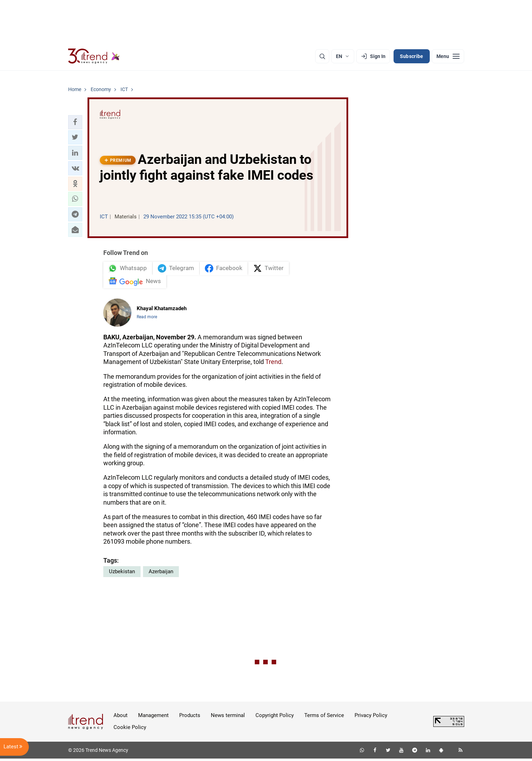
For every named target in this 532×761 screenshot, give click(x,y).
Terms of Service (324, 718)
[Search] (322, 56)
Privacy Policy (371, 718)
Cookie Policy (130, 730)
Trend (273, 364)
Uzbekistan (122, 574)
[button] (75, 122)
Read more (147, 319)
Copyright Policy (275, 718)
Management (153, 718)
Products (190, 718)
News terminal (228, 718)
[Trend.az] (94, 56)
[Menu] (448, 56)
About (121, 718)
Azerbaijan (161, 574)
